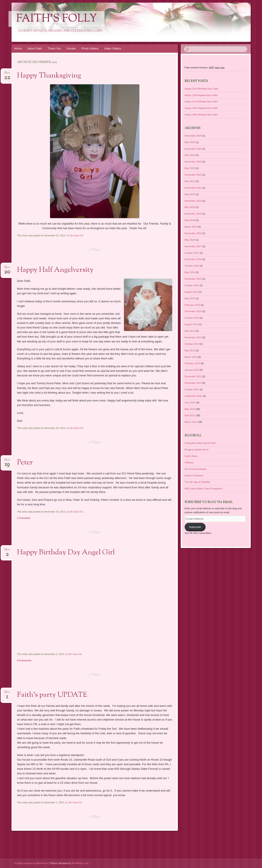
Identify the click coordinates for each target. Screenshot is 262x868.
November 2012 (193, 383)
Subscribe (195, 527)
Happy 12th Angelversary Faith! (201, 108)
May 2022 (190, 181)
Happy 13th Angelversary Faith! (201, 95)
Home (18, 48)
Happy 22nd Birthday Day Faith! (202, 89)
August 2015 (191, 292)
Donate (71, 48)
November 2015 (193, 279)
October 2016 (192, 266)
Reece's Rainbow (194, 475)
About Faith (35, 48)
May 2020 (190, 207)
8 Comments (24, 660)
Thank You (54, 48)
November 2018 (193, 233)
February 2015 (192, 305)
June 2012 (190, 403)
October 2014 (192, 318)
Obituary (189, 462)
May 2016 (190, 272)
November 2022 (193, 175)
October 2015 (192, 285)
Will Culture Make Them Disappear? (204, 489)
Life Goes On (76, 235)
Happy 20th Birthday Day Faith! (201, 115)
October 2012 (192, 389)
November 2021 (193, 188)
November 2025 (193, 136)
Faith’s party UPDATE (52, 695)
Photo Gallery (90, 48)
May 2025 (190, 142)
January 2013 (192, 370)
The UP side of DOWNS (197, 482)
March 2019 (191, 227)
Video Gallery (113, 48)
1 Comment (23, 518)
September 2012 (193, 396)
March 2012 (191, 422)
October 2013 (192, 344)
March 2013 (191, 357)
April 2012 (190, 415)
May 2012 (190, 409)
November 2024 (193, 149)
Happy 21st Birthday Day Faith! (201, 102)
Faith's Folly (57, 19)
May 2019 (190, 220)
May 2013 (190, 350)
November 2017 (193, 246)
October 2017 (192, 253)
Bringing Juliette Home (197, 450)
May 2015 (190, 298)
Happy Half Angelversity (55, 270)
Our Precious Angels (195, 469)
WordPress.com (80, 863)
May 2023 (190, 168)
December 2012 (193, 376)
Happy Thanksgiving (49, 76)
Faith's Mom (191, 456)
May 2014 (190, 331)
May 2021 (190, 194)
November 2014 (193, 311)
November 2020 (193, 201)
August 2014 (191, 324)
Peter (25, 463)
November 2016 (193, 259)
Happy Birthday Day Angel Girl (66, 553)
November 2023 (193, 162)
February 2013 (192, 363)
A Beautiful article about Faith (200, 443)
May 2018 (190, 240)
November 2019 (193, 214)
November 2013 (193, 337)
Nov (7, 74)
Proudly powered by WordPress (31, 863)
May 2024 (190, 155)
